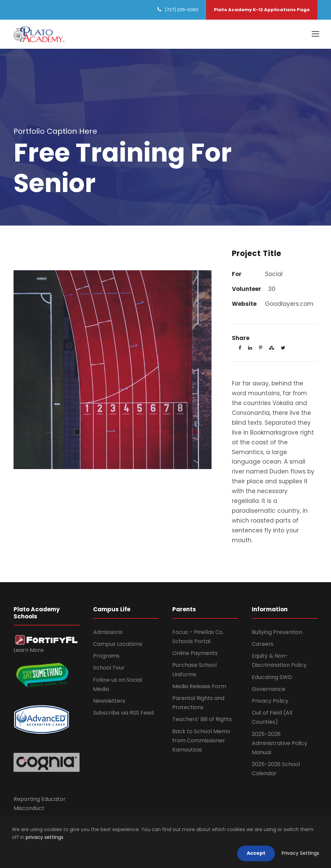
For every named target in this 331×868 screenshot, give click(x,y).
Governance (269, 689)
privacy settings (45, 837)
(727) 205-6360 (181, 10)
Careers (263, 644)
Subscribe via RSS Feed (123, 713)
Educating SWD (272, 677)
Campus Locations (118, 644)
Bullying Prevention (277, 632)
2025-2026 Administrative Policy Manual (280, 743)
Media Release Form (199, 686)
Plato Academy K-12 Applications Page (262, 10)
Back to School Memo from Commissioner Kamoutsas (201, 740)
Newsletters (109, 701)
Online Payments (195, 653)
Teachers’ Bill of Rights (202, 719)
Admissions (108, 632)
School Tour (109, 668)
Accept (256, 853)
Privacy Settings (300, 853)
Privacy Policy (270, 701)
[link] (47, 640)
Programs (106, 656)
